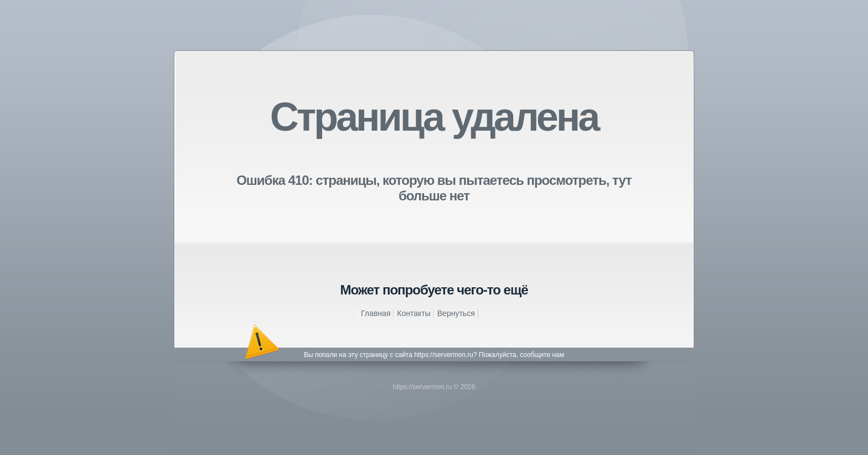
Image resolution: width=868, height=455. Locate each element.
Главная (376, 313)
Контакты (414, 313)
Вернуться (456, 313)
